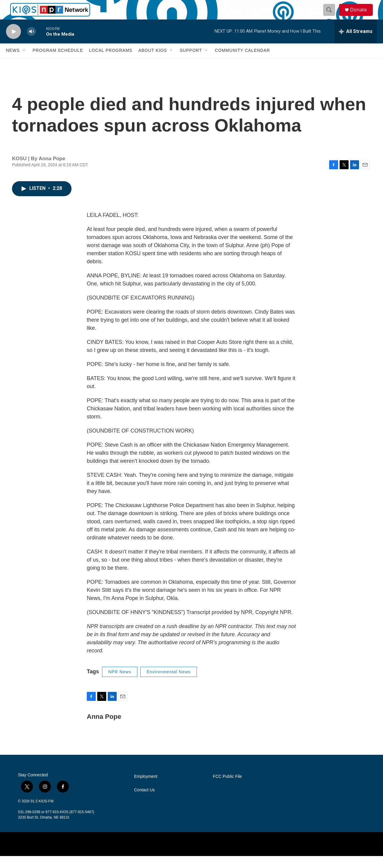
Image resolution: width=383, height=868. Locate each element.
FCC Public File (227, 788)
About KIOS (152, 62)
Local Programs (111, 62)
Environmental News (168, 684)
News (13, 62)
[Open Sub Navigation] (24, 62)
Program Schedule (58, 62)
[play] (13, 44)
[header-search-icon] (332, 16)
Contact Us (144, 802)
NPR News (120, 684)
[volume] (31, 44)
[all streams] (356, 43)
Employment (146, 788)
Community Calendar (242, 62)
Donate (362, 16)
